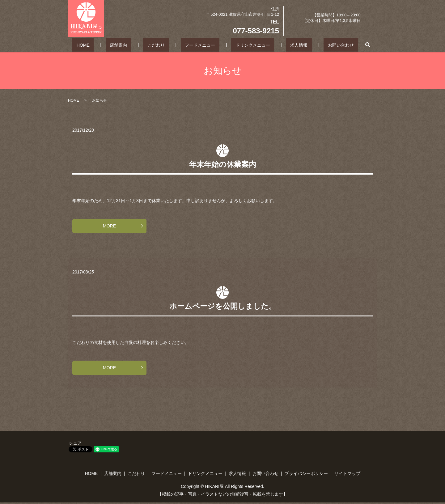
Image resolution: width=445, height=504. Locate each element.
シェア (75, 443)
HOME (108, 45)
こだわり (164, 45)
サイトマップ (347, 473)
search (339, 45)
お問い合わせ (316, 45)
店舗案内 (135, 45)
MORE (109, 226)
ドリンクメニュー (244, 45)
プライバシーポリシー (306, 473)
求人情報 (282, 45)
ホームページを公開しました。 (223, 306)
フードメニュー (200, 45)
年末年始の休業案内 (223, 164)
